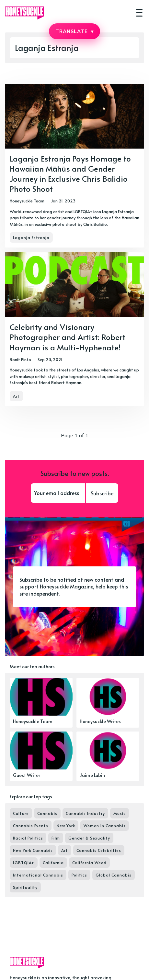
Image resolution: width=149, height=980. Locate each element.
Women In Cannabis (105, 826)
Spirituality (25, 887)
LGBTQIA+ (24, 863)
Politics (79, 875)
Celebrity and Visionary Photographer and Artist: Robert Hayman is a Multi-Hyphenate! (68, 337)
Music (120, 813)
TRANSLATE (74, 31)
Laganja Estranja (31, 237)
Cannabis (47, 813)
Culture (21, 813)
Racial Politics (28, 838)
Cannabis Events (31, 826)
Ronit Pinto (20, 359)
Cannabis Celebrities (99, 850)
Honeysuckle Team (27, 201)
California (53, 863)
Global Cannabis (114, 875)
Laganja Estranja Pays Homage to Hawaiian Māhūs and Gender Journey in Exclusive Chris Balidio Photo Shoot (70, 174)
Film (56, 838)
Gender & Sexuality (89, 838)
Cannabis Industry (85, 813)
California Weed (89, 863)
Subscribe (102, 493)
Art (16, 396)
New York (66, 826)
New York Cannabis (33, 850)
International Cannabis (38, 875)
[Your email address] (58, 493)
